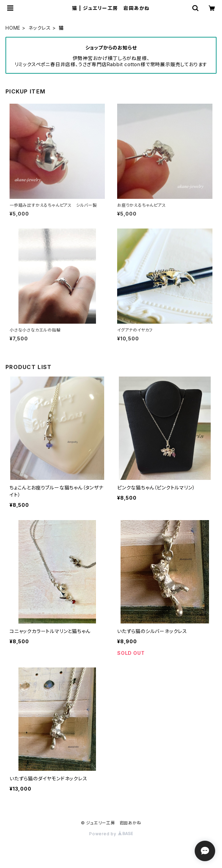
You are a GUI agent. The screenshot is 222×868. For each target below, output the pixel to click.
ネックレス (40, 28)
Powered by (111, 834)
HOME (13, 28)
